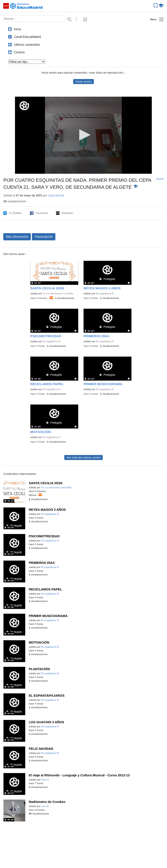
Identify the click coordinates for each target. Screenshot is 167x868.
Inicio (17, 29)
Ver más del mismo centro (83, 458)
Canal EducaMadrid (27, 37)
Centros (19, 52)
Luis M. (45, 806)
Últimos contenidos (27, 45)
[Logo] (24, 106)
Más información (17, 237)
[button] (83, 135)
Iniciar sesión (83, 82)
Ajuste (160, 179)
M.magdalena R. (105, 293)
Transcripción (44, 237)
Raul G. (45, 780)
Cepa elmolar (56, 195)
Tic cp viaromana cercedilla (58, 293)
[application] (83, 135)
